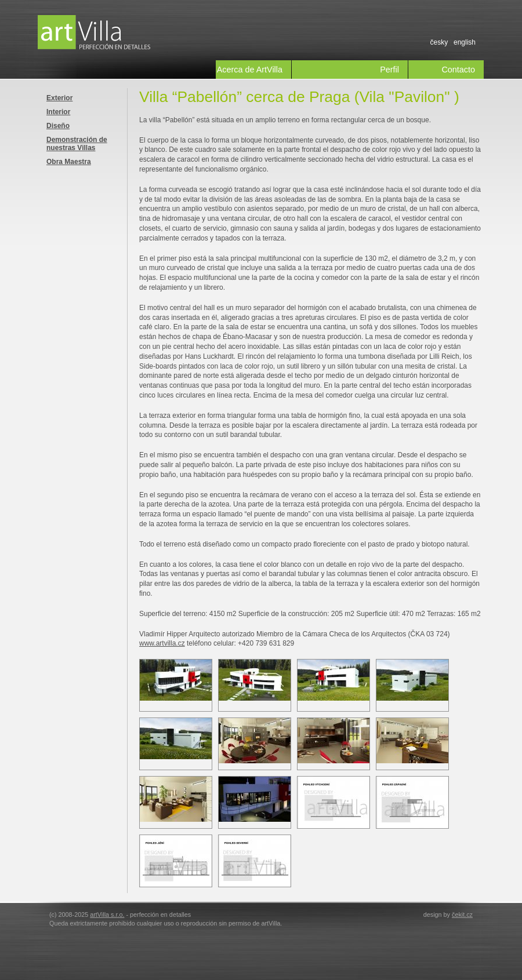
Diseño (58, 126)
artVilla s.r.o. (107, 915)
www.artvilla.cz (162, 643)
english (465, 42)
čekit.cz (462, 915)
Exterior (59, 98)
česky (439, 42)
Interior (58, 112)
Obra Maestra (69, 162)
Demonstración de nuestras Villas (77, 144)
